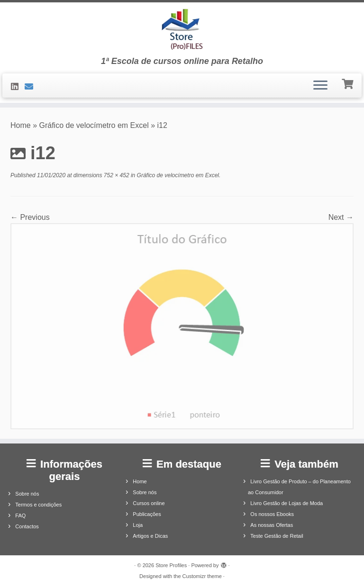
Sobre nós (27, 494)
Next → (341, 217)
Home (21, 125)
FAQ (20, 516)
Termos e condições (38, 505)
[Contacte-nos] (32, 87)
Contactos (27, 526)
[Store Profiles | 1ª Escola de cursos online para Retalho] (182, 29)
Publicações (147, 514)
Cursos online (149, 503)
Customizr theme (202, 576)
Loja (138, 525)
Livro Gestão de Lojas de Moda (287, 503)
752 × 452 (116, 175)
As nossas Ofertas (272, 525)
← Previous (30, 217)
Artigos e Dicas (150, 536)
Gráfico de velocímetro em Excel (94, 125)
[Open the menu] (320, 86)
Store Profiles (171, 565)
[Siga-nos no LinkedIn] (18, 87)
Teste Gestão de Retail (277, 536)
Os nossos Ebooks (272, 514)
